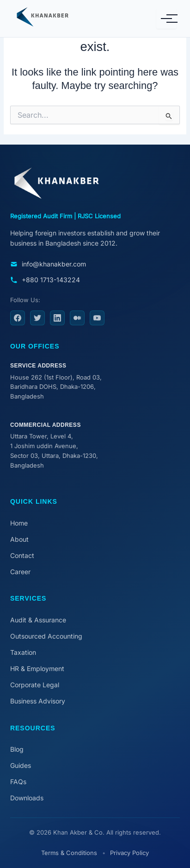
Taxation (23, 652)
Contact (22, 555)
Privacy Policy (129, 853)
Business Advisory (38, 701)
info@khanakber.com (48, 264)
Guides (21, 765)
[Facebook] (18, 318)
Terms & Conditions (69, 853)
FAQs (18, 782)
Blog (17, 749)
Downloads (27, 798)
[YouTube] (97, 318)
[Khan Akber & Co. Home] (55, 19)
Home (19, 523)
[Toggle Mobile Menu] (166, 19)
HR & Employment (37, 668)
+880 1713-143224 (45, 280)
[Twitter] (37, 318)
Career (20, 572)
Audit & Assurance (38, 620)
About (19, 539)
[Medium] (77, 318)
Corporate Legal (35, 685)
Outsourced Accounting (46, 636)
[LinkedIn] (57, 318)
